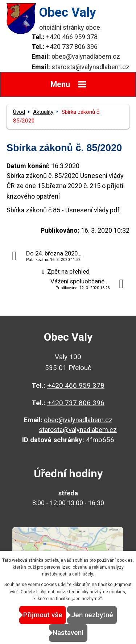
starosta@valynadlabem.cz (90, 67)
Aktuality (43, 112)
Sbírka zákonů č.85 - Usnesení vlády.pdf (63, 210)
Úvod (19, 112)
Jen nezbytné (92, 615)
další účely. (83, 574)
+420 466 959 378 (72, 37)
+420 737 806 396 (72, 47)
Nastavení (68, 633)
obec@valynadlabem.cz (86, 56)
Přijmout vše (43, 615)
